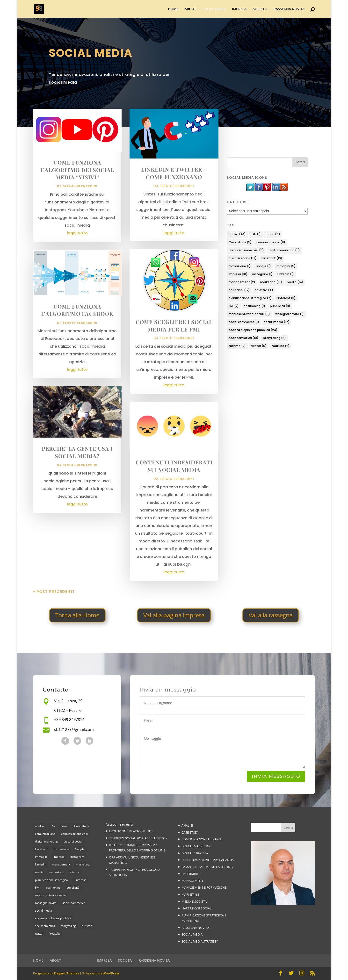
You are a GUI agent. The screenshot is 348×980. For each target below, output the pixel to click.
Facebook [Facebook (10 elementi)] (272, 258)
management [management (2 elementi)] (242, 282)
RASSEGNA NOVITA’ (289, 9)
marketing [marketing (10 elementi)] (271, 282)
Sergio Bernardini (80, 186)
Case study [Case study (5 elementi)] (240, 242)
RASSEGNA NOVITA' (196, 928)
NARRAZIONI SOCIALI (197, 908)
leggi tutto (77, 233)
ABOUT (190, 9)
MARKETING (190, 894)
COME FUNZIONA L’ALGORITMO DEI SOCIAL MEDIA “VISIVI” (77, 170)
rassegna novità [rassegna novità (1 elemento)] (289, 314)
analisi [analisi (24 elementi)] (237, 234)
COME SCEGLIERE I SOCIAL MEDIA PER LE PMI (174, 326)
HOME (173, 9)
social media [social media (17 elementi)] (277, 322)
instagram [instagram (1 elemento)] (262, 274)
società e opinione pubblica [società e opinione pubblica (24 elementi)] (253, 330)
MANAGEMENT (192, 881)
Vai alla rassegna (271, 615)
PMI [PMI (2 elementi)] (234, 306)
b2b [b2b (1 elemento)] (256, 234)
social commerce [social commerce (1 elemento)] (244, 322)
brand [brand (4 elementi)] (273, 234)
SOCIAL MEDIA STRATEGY (200, 941)
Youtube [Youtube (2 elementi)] (280, 346)
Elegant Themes (66, 973)
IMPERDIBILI (191, 874)
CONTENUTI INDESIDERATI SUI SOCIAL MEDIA (174, 466)
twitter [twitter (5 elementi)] (259, 346)
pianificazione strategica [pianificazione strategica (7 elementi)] (250, 298)
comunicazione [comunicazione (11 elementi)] (271, 242)
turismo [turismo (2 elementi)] (237, 346)
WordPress (111, 973)
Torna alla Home (77, 615)
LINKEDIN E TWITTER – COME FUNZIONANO (174, 173)
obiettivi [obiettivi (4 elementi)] (264, 290)
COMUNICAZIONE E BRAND (201, 839)
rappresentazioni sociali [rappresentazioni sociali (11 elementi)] (249, 314)
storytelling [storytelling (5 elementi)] (275, 338)
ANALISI (187, 825)
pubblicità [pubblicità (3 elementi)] (280, 306)
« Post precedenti (54, 592)
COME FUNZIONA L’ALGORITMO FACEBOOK (77, 310)
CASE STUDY (190, 832)
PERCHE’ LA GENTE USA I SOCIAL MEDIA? (77, 452)
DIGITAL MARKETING (196, 846)
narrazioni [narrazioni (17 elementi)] (239, 290)
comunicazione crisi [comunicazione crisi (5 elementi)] (246, 250)
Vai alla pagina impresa (174, 615)
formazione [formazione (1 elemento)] (240, 266)
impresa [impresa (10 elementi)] (238, 274)
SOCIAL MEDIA (214, 9)
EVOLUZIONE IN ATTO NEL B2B (131, 831)
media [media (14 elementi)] (295, 282)
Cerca (288, 828)
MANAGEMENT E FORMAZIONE (204, 887)
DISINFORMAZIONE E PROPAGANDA (208, 860)
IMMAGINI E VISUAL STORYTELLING (207, 867)
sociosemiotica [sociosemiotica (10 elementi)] (243, 338)
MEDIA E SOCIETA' (194, 901)
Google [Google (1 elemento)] (263, 266)
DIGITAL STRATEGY (195, 853)
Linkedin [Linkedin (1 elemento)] (286, 274)
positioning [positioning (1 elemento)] (254, 306)
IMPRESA (239, 9)
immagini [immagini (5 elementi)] (286, 266)
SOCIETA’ (260, 9)
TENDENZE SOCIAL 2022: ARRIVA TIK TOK (138, 838)
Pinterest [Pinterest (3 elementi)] (286, 298)
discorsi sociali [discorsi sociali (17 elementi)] (243, 258)
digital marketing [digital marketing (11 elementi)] (284, 250)
